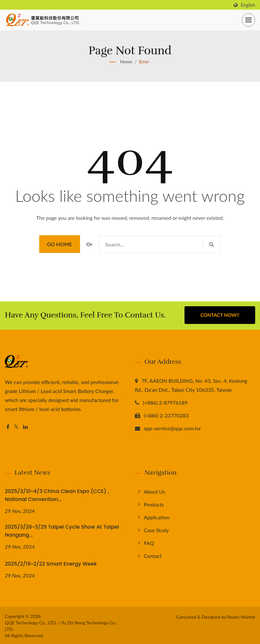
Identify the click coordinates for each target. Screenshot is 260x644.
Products (154, 503)
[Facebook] (8, 426)
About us (155, 491)
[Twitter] (16, 426)
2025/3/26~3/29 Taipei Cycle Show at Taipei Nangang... (62, 530)
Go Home (59, 244)
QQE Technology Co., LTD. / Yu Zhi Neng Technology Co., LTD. (61, 625)
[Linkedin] (25, 426)
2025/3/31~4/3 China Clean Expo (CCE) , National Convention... (57, 494)
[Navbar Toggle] (248, 20)
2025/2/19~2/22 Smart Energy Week (51, 563)
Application (157, 516)
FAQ (149, 542)
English (248, 5)
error (144, 62)
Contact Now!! (220, 315)
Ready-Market (241, 616)
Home (126, 62)
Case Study (157, 529)
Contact (153, 555)
